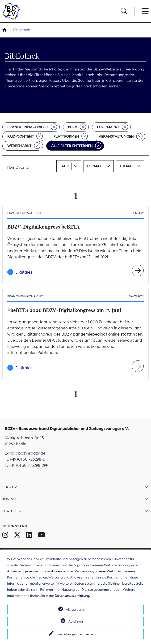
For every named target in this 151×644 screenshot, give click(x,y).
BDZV (77, 127)
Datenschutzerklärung (72, 596)
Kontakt (9, 499)
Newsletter (12, 511)
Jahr (64, 166)
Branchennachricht (32, 127)
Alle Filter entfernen (76, 146)
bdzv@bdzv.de (32, 453)
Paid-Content (25, 136)
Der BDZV (10, 487)
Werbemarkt (24, 146)
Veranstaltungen (121, 136)
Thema (126, 166)
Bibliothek (22, 30)
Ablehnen (75, 621)
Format (94, 166)
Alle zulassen (75, 610)
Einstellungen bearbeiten (75, 634)
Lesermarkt (113, 127)
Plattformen (71, 136)
